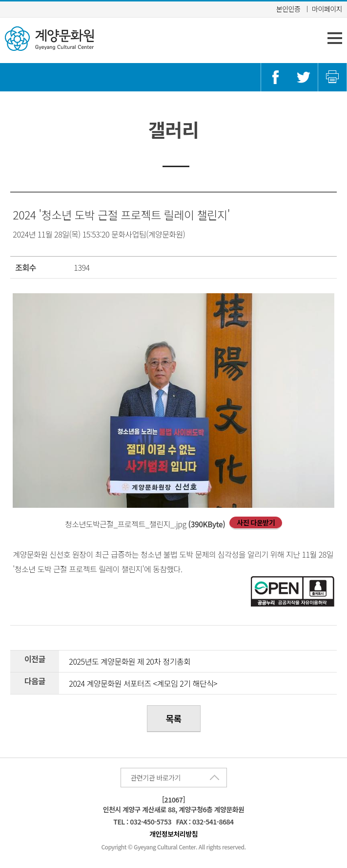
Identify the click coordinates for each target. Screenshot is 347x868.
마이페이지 (327, 9)
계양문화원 (49, 39)
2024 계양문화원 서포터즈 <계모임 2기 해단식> (143, 683)
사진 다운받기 (256, 522)
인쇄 (332, 77)
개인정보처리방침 (173, 834)
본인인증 (288, 9)
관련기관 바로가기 (156, 778)
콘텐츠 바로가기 (24, 0)
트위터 (304, 77)
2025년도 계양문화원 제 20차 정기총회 (130, 661)
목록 (173, 718)
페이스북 (275, 77)
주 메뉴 (335, 38)
